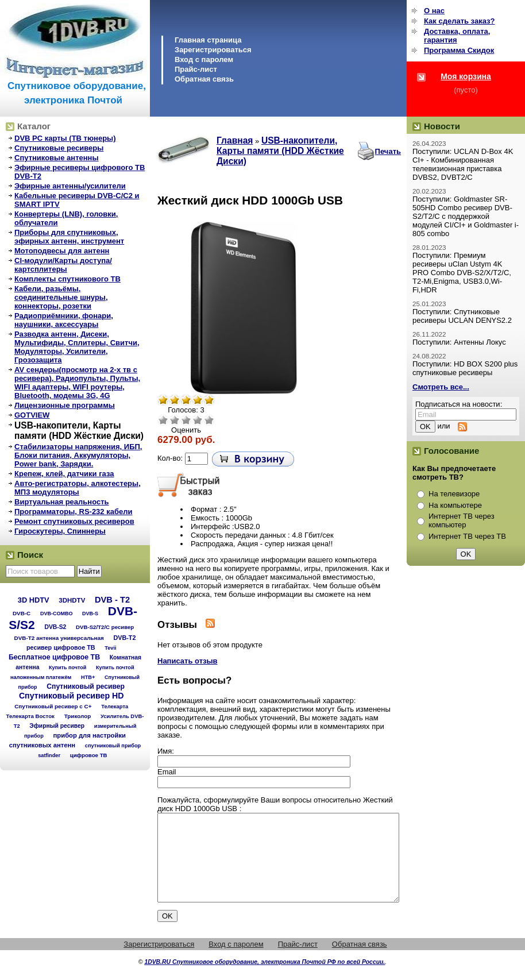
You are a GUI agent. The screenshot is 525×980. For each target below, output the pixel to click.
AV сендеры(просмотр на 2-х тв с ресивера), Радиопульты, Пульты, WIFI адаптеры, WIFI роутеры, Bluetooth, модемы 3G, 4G (77, 383)
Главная (235, 140)
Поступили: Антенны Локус (459, 342)
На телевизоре (454, 494)
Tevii (110, 648)
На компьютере (455, 505)
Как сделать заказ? (459, 21)
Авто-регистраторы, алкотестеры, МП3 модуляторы (78, 488)
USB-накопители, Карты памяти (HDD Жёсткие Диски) (79, 431)
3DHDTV (72, 600)
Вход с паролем (204, 59)
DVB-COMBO (57, 614)
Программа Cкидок (459, 50)
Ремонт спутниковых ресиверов (74, 521)
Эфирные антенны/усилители (70, 186)
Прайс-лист (196, 69)
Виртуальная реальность (62, 502)
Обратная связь (204, 79)
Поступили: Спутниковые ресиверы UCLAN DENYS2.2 (462, 316)
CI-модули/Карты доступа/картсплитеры (63, 265)
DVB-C (22, 613)
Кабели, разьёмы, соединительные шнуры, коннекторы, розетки (61, 297)
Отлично (209, 420)
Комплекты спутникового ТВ (67, 279)
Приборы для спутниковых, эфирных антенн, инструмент (69, 237)
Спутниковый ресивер (86, 686)
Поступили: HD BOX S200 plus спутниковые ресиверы (465, 368)
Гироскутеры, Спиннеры (60, 531)
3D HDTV (34, 600)
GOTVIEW (32, 415)
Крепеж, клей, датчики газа (64, 474)
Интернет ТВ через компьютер (462, 520)
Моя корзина (466, 76)
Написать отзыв (188, 661)
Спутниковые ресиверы (59, 148)
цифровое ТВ (89, 755)
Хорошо (198, 420)
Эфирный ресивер (57, 726)
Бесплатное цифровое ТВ (54, 657)
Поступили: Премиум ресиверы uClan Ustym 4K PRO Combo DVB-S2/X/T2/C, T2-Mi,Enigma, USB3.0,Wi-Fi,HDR (462, 273)
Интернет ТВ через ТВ (467, 536)
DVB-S (90, 614)
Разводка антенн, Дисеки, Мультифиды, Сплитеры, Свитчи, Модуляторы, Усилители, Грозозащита (77, 347)
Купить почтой (67, 668)
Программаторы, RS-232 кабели (73, 512)
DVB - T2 (112, 600)
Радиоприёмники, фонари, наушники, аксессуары (64, 320)
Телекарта (115, 706)
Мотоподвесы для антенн (62, 251)
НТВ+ (88, 677)
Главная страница (208, 40)
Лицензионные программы (65, 405)
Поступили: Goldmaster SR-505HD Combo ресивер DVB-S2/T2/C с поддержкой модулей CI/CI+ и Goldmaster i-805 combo (466, 216)
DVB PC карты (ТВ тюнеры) (65, 138)
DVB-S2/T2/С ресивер (105, 627)
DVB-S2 (55, 627)
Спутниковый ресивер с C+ (53, 706)
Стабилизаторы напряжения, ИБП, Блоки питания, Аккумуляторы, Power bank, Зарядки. (78, 455)
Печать (388, 151)
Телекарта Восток (30, 716)
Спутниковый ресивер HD (72, 696)
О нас (434, 11)
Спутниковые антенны (57, 158)
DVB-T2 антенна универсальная (59, 638)
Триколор (78, 716)
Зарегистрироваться (213, 50)
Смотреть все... (441, 387)
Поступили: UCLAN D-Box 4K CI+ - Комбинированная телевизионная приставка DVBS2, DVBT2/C (463, 164)
